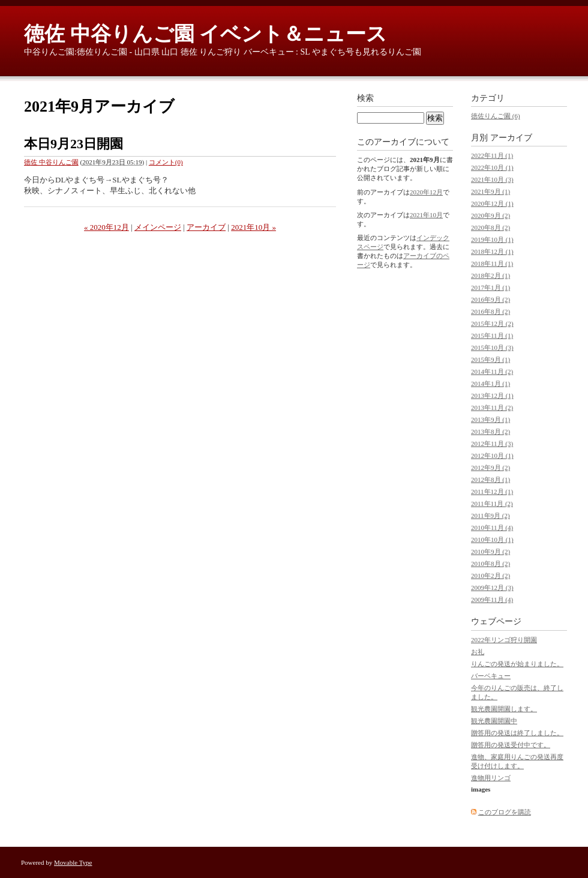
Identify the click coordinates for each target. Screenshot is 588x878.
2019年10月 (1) (492, 239)
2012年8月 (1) (490, 480)
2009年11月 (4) (492, 600)
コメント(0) (166, 162)
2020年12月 (426, 192)
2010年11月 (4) (492, 528)
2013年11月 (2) (492, 407)
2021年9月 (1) (490, 191)
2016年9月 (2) (490, 299)
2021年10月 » (253, 227)
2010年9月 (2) (490, 552)
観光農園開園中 (494, 721)
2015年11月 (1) (492, 335)
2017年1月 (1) (490, 287)
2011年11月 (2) (492, 504)
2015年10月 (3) (492, 347)
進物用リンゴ (491, 778)
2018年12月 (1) (492, 251)
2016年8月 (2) (490, 311)
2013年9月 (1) (490, 419)
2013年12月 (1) (492, 395)
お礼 (478, 652)
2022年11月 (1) (492, 155)
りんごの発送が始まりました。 (517, 664)
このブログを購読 (505, 812)
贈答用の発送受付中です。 (511, 745)
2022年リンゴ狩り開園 (504, 640)
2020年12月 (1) (492, 203)
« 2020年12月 (106, 227)
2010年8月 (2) (490, 564)
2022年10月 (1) (492, 167)
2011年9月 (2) (490, 516)
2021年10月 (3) (492, 179)
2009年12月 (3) (492, 588)
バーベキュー (491, 676)
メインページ (158, 227)
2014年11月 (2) (492, 371)
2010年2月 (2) (490, 576)
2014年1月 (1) (490, 383)
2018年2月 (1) (490, 275)
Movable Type (73, 862)
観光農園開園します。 (504, 709)
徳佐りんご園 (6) (496, 116)
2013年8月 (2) (490, 431)
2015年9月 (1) (490, 359)
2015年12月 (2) (492, 323)
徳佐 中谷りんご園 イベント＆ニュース (205, 34)
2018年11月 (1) (492, 263)
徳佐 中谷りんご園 (51, 162)
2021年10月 (426, 215)
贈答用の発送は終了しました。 (517, 733)
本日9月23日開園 (73, 144)
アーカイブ (206, 227)
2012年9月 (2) (490, 468)
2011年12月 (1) (492, 492)
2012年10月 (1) (492, 456)
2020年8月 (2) (490, 227)
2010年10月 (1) (492, 540)
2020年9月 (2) (490, 215)
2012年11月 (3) (492, 444)
